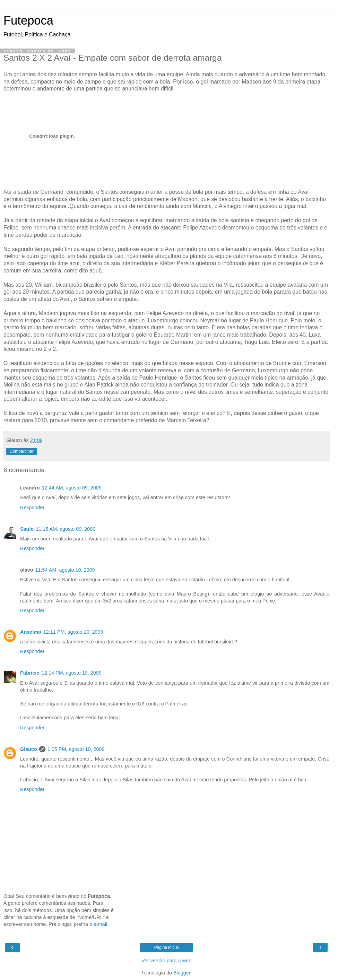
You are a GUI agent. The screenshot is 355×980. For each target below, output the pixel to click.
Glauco (29, 749)
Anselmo (31, 632)
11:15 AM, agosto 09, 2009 (66, 529)
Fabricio (30, 673)
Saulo (27, 529)
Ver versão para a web (166, 961)
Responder (32, 508)
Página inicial (167, 947)
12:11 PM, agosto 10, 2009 (73, 632)
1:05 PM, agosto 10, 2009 (76, 749)
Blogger (182, 973)
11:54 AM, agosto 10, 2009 (65, 570)
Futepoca (28, 20)
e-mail (100, 924)
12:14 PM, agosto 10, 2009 (72, 673)
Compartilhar (22, 451)
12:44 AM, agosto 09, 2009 (72, 488)
